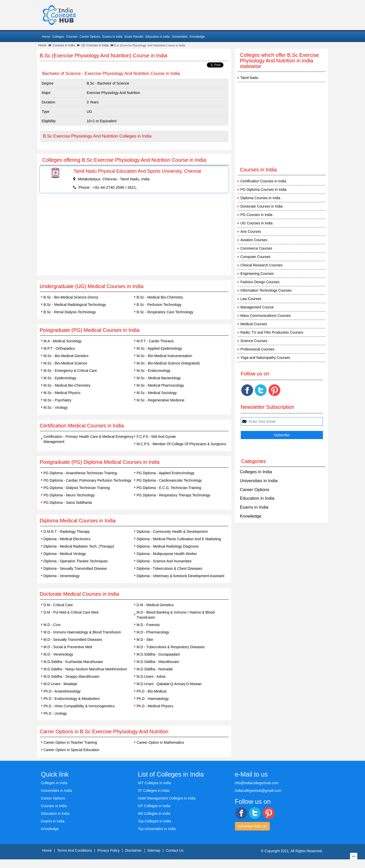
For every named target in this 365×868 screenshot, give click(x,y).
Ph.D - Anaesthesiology (62, 691)
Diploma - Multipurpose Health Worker (167, 554)
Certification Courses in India (263, 181)
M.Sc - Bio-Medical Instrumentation (165, 356)
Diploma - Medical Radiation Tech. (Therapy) (79, 546)
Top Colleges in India (155, 821)
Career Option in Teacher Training (70, 742)
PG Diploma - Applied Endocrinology (166, 473)
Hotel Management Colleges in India (167, 798)
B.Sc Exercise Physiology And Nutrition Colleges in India (97, 136)
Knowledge (197, 37)
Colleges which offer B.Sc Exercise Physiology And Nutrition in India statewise (280, 61)
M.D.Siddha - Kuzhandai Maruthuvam (73, 662)
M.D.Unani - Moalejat (60, 684)
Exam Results (134, 37)
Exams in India (112, 37)
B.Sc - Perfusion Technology (159, 305)
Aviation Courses (254, 240)
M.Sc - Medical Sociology (157, 393)
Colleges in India (256, 472)
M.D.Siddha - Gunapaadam (158, 654)
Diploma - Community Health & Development (172, 532)
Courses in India (64, 45)
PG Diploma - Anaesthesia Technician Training (80, 473)
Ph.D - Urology (55, 713)
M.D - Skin (145, 640)
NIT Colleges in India (155, 783)
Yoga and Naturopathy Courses (265, 358)
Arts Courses (251, 232)
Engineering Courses (257, 274)
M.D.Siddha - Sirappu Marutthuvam (72, 676)
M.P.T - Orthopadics (59, 348)
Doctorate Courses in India (262, 206)
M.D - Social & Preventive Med (68, 647)
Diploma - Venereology (62, 576)
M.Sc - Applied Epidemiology (159, 348)
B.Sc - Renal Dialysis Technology (70, 312)
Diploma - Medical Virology (65, 554)
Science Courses (254, 341)
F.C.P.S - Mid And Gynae (156, 437)
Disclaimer (133, 850)
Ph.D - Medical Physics (155, 706)
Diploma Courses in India (260, 198)
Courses (72, 37)
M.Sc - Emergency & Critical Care (70, 371)
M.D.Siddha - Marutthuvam (158, 662)
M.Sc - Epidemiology (60, 378)
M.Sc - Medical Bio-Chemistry (67, 385)
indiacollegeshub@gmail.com (258, 791)
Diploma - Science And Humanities (164, 561)
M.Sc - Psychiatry (58, 400)
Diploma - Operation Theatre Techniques (76, 561)
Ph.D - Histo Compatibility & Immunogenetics (79, 706)
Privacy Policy (109, 850)
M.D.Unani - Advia (151, 676)
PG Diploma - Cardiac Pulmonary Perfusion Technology (87, 480)
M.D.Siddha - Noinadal (155, 669)
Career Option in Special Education (72, 750)
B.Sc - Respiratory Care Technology (165, 312)
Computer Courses (256, 257)
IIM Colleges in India (154, 813)
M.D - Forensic (148, 625)
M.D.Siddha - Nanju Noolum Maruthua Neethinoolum (85, 669)
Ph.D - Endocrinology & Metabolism (72, 699)
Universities (180, 37)
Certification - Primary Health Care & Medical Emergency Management (89, 439)
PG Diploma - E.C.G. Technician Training (169, 488)
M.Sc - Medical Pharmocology (160, 385)
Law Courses (251, 299)
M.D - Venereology (58, 654)
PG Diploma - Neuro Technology (69, 495)
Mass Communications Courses (266, 316)
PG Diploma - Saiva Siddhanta (68, 503)
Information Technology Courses (266, 290)
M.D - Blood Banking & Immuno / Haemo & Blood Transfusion (176, 615)
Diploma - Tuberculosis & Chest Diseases (170, 568)
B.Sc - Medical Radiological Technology (75, 305)
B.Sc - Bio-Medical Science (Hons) (71, 297)
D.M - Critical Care (58, 605)
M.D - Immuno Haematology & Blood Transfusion (82, 632)
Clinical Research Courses (262, 265)
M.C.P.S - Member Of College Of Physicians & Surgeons (181, 444)
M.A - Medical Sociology (63, 341)
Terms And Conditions (74, 850)
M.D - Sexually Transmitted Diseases (73, 640)
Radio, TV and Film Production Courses (272, 332)
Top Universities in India (157, 829)
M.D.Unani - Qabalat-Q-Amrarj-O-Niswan (169, 684)
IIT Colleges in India (154, 791)
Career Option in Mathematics (160, 742)
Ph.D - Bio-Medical (152, 691)
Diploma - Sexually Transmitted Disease (75, 568)
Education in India (158, 37)
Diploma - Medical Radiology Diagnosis (168, 546)
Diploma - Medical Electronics (67, 539)
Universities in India (259, 481)
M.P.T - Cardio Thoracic (155, 341)
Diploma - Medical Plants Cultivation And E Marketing (179, 539)
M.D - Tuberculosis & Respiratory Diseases (171, 647)
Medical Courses (254, 324)
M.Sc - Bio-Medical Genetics (66, 356)
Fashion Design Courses (260, 282)
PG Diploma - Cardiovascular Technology (169, 480)
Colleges (58, 37)
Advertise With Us (252, 826)
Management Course (257, 307)
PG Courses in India (256, 215)
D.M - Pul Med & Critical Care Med (71, 612)
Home (46, 37)
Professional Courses (257, 349)
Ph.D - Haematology (153, 699)
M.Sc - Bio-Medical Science (65, 363)
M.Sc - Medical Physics (62, 393)
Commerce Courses (256, 248)
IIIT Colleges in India (154, 806)
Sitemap (154, 850)
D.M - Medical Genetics (155, 605)
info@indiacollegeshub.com (257, 783)
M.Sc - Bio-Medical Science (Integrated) (168, 363)
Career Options (90, 37)
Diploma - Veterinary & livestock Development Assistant (181, 576)
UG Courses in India (95, 45)
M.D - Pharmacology (153, 632)
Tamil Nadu (249, 78)
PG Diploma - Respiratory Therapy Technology (174, 495)
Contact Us (175, 850)
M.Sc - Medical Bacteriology (159, 378)
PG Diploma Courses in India (264, 189)
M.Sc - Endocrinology (154, 371)
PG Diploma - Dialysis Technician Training (77, 488)
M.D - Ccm (52, 625)
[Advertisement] (134, 237)
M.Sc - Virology (56, 408)
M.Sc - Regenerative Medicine (161, 400)
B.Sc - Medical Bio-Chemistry (160, 297)
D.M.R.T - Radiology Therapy (67, 532)
